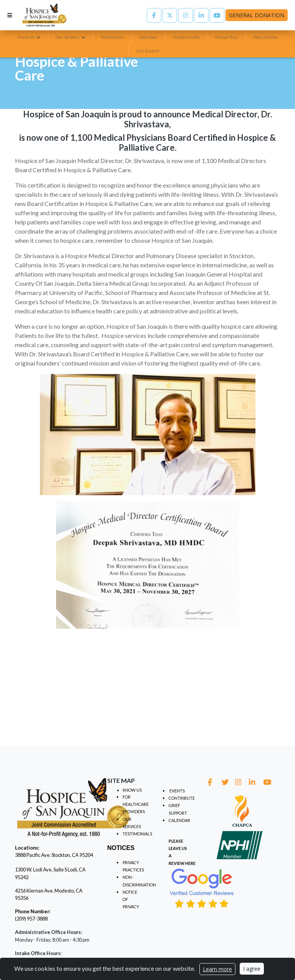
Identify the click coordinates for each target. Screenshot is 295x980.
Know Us (27, 37)
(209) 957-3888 (31, 919)
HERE (190, 863)
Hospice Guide (186, 37)
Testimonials (112, 37)
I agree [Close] (252, 969)
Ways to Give (265, 37)
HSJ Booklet (148, 51)
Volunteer (148, 37)
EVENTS (177, 791)
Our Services (68, 37)
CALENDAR (179, 820)
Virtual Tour (226, 37)
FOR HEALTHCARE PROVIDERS (136, 804)
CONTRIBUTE (182, 798)
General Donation (257, 15)
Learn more (217, 969)
